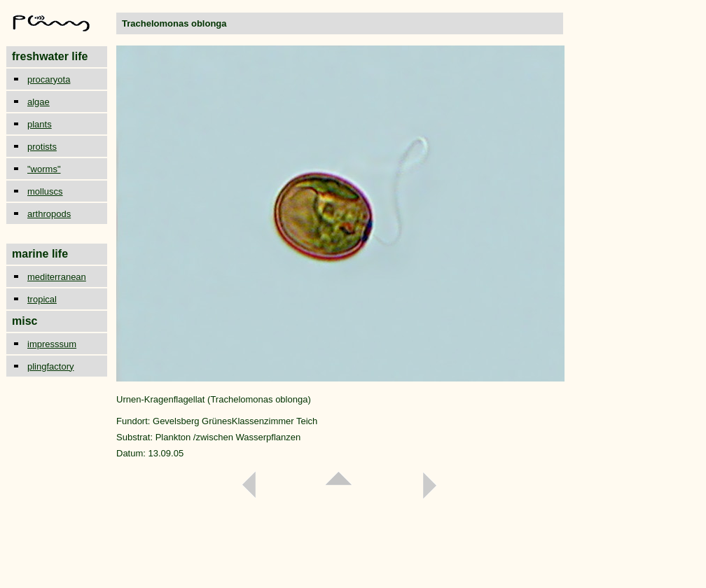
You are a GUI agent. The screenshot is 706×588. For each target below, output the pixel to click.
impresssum (52, 344)
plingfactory (50, 366)
